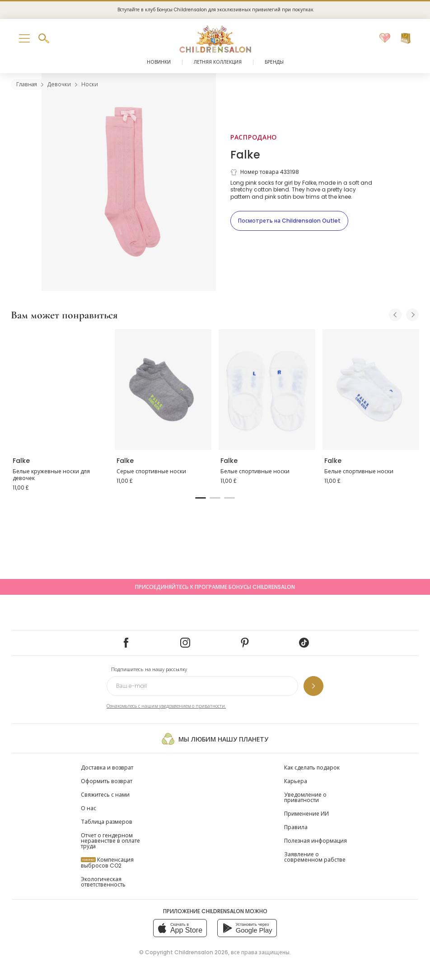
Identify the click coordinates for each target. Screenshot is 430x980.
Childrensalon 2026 (201, 952)
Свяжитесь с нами (105, 795)
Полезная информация (315, 841)
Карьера (296, 781)
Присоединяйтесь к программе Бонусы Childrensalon (215, 587)
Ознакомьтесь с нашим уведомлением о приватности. (166, 706)
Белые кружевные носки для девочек (51, 475)
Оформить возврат (107, 781)
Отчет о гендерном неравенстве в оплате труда (110, 841)
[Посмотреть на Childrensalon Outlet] (289, 221)
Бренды (274, 62)
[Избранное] (385, 38)
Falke (245, 155)
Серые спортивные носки (151, 471)
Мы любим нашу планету (215, 739)
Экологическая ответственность (103, 882)
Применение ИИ (306, 814)
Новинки (159, 62)
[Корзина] (406, 38)
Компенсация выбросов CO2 (107, 863)
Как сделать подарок (312, 768)
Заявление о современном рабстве (315, 857)
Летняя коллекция (218, 62)
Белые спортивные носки (255, 471)
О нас (89, 808)
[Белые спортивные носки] (267, 390)
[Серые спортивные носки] (163, 390)
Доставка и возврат (107, 768)
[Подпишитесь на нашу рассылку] (313, 686)
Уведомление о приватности (305, 797)
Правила (296, 827)
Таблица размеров (107, 822)
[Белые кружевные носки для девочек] (59, 390)
